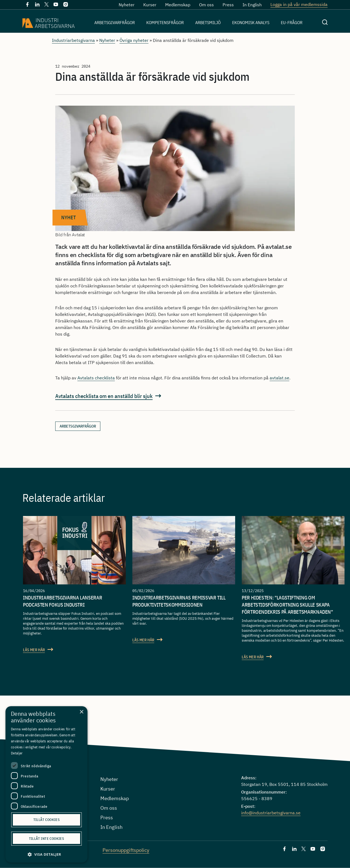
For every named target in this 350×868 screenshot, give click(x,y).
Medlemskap (178, 5)
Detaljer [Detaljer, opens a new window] (17, 753)
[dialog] (46, 784)
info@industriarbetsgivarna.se (271, 813)
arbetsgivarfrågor (78, 426)
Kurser (150, 5)
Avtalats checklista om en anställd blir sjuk (104, 396)
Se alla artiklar (295, 501)
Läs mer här (34, 650)
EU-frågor (292, 22)
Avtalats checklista (96, 378)
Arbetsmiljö (208, 22)
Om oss (206, 5)
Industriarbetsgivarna (73, 40)
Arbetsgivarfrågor (115, 22)
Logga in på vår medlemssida (299, 4)
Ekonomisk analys (251, 22)
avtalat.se (279, 378)
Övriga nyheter (134, 40)
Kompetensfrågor (165, 22)
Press (228, 5)
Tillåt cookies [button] (47, 820)
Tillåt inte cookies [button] (47, 839)
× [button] (81, 712)
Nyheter (127, 5)
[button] (46, 854)
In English (252, 5)
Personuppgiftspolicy (126, 850)
